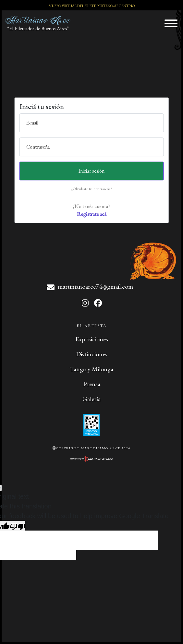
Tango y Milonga (91, 369)
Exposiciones (92, 339)
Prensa (92, 384)
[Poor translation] (18, 526)
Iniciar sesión (91, 171)
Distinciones (92, 354)
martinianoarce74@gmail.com (95, 286)
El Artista (92, 326)
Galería (91, 399)
